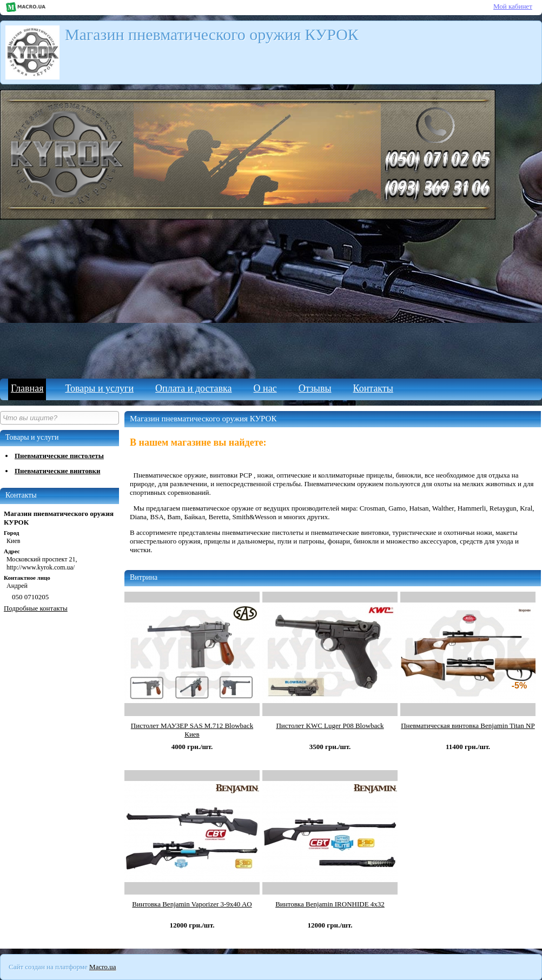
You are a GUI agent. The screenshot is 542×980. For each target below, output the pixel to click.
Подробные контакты (36, 608)
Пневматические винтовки (57, 471)
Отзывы (315, 388)
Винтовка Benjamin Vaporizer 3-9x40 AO (192, 904)
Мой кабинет (513, 6)
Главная (27, 388)
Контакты (373, 388)
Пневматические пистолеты (59, 456)
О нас (265, 388)
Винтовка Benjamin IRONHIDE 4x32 (330, 904)
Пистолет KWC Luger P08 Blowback (330, 726)
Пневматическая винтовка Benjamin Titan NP (468, 726)
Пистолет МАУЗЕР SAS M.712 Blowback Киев (192, 730)
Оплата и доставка (193, 388)
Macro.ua (103, 967)
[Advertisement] (271, 297)
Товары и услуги (99, 388)
